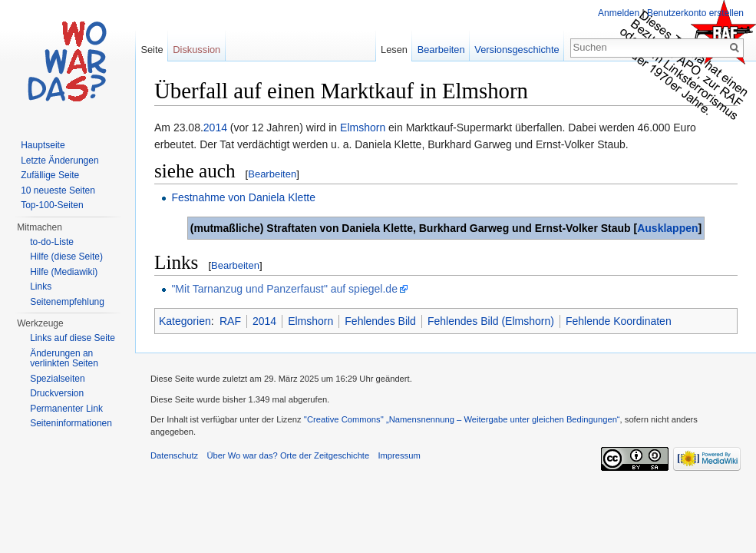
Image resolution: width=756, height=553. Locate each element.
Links (41, 286)
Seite (152, 50)
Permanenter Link (66, 409)
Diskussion (196, 50)
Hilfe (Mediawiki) (64, 272)
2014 (215, 127)
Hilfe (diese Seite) (66, 257)
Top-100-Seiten (52, 205)
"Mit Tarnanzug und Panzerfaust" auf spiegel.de (284, 289)
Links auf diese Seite (73, 338)
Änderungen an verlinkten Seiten (64, 359)
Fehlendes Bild (380, 321)
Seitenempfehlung (67, 302)
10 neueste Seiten (58, 190)
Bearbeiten (272, 174)
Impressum (399, 455)
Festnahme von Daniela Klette (243, 197)
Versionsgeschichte (517, 50)
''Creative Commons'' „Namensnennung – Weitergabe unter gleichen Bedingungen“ (462, 419)
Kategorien (185, 321)
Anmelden (619, 13)
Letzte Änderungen (59, 161)
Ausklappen (667, 228)
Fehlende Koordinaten (619, 321)
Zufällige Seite (50, 175)
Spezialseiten (57, 379)
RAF (230, 321)
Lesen (394, 50)
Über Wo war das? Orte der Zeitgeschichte (288, 455)
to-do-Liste (52, 242)
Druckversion (57, 393)
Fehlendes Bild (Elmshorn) (491, 321)
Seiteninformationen (71, 423)
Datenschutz (174, 455)
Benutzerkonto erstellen (695, 13)
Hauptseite (43, 145)
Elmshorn (363, 127)
